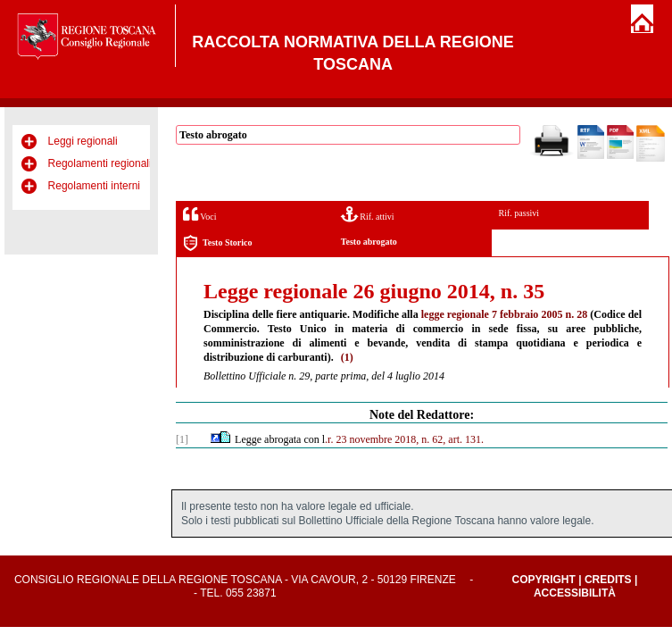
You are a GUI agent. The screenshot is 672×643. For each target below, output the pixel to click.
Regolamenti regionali (100, 163)
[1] (182, 439)
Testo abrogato (369, 242)
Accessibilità (575, 593)
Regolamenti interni (94, 186)
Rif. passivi (519, 213)
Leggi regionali (83, 141)
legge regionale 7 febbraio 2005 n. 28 (504, 314)
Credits (608, 580)
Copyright (544, 580)
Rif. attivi (368, 214)
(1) (347, 357)
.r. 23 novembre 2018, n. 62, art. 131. (404, 439)
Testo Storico (217, 243)
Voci (199, 214)
